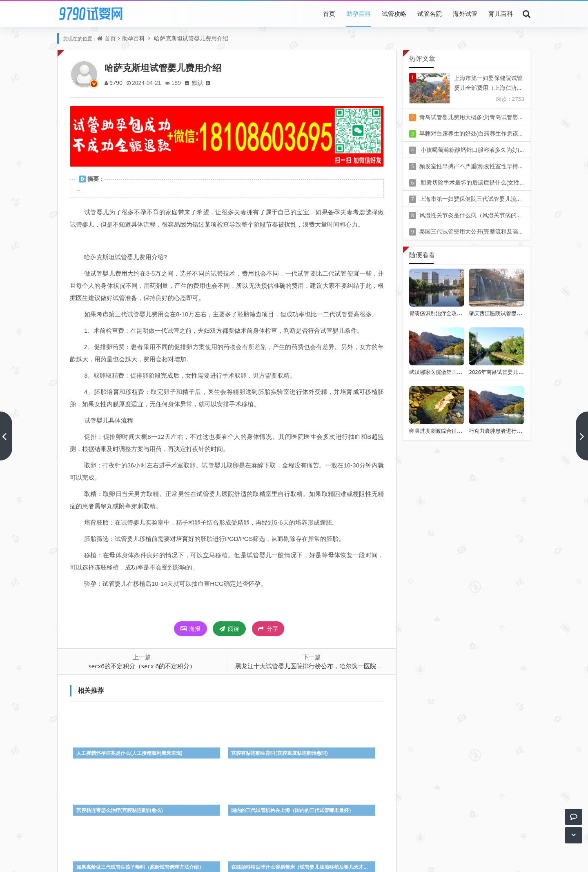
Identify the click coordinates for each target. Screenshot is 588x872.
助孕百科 (359, 13)
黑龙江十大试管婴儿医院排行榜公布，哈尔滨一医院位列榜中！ (321, 666)
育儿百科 (501, 13)
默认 (200, 83)
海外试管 (465, 13)
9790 (116, 83)
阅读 (229, 628)
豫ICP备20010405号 (309, 847)
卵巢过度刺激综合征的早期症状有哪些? (455, 431)
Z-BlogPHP (294, 859)
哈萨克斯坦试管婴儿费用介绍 (190, 38)
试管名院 (430, 13)
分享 (268, 629)
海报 (191, 628)
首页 (329, 13)
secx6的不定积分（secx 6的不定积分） (142, 666)
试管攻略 (394, 13)
